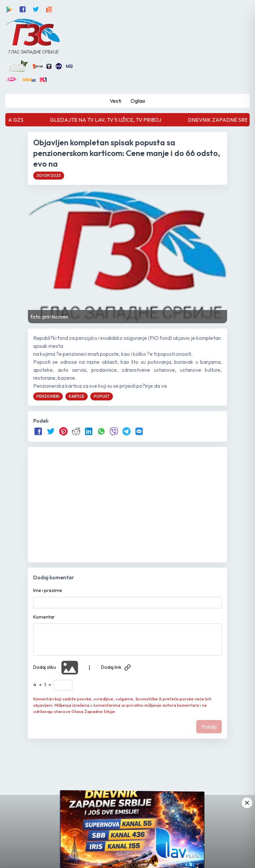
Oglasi (138, 101)
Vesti (116, 101)
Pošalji (209, 727)
